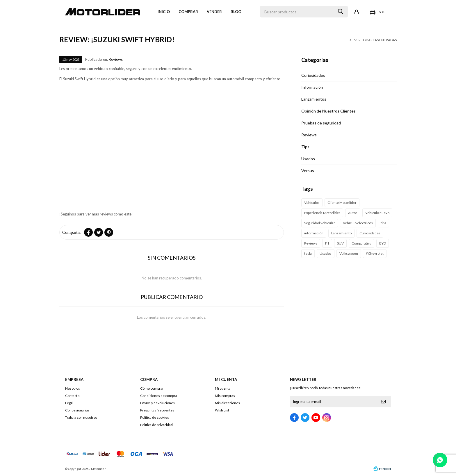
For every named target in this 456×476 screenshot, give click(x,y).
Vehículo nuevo (377, 213)
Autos (353, 213)
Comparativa (361, 243)
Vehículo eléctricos (358, 223)
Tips (305, 147)
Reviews (116, 59)
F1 (327, 243)
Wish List (222, 410)
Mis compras (225, 396)
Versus (308, 171)
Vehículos (312, 203)
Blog (236, 12)
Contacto (72, 396)
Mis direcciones (227, 403)
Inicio (164, 12)
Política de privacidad (156, 425)
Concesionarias (77, 410)
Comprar (188, 12)
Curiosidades (313, 75)
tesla (308, 253)
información (314, 233)
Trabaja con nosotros (81, 417)
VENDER (214, 12)
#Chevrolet (375, 253)
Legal (69, 403)
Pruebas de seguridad (321, 123)
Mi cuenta (223, 388)
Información (312, 87)
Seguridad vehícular (320, 223)
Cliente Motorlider (342, 203)
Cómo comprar (152, 388)
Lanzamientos (314, 99)
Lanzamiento (341, 233)
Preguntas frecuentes (157, 410)
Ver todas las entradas (375, 40)
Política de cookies (155, 417)
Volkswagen (349, 253)
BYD (383, 243)
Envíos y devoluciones (157, 403)
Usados (308, 159)
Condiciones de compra (159, 396)
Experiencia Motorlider (322, 213)
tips (383, 223)
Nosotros (73, 388)
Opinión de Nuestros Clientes (328, 111)
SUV (340, 243)
